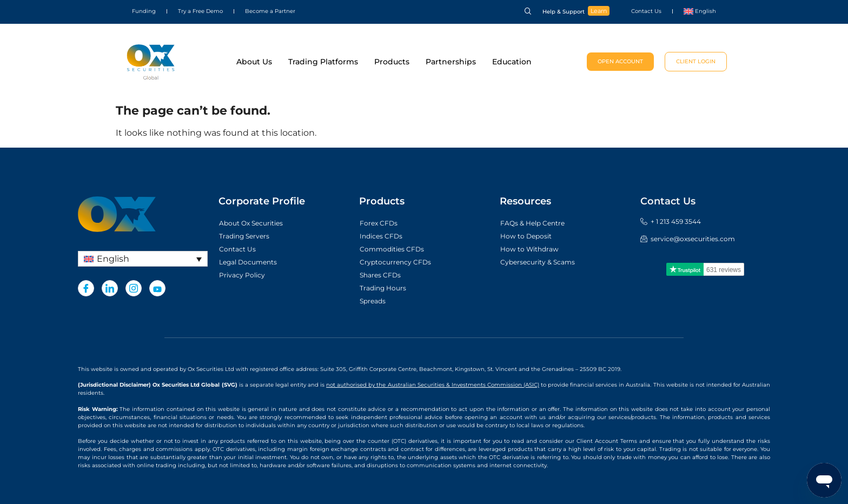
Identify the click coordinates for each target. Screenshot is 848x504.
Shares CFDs (384, 275)
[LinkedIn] (110, 288)
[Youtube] (157, 288)
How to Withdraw (534, 249)
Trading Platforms (323, 62)
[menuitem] (700, 11)
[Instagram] (134, 288)
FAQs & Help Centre (538, 223)
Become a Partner (270, 11)
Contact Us (646, 11)
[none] (143, 259)
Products (392, 62)
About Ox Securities (257, 223)
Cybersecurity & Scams (544, 262)
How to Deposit (530, 236)
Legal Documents (253, 262)
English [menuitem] (113, 259)
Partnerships (451, 62)
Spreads (375, 301)
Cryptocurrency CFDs (401, 262)
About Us (254, 62)
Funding (144, 11)
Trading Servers (249, 236)
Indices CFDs (384, 236)
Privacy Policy (246, 275)
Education (512, 62)
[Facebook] (86, 288)
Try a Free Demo (200, 11)
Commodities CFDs (397, 249)
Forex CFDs (382, 223)
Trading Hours (386, 288)
